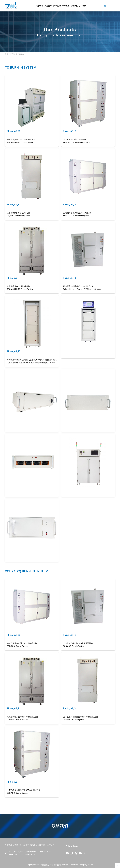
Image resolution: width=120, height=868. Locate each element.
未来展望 (34, 845)
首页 (7, 54)
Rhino (21, 54)
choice (90, 865)
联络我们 (42, 845)
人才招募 (51, 845)
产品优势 (25, 845)
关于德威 (8, 845)
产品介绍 (14, 54)
